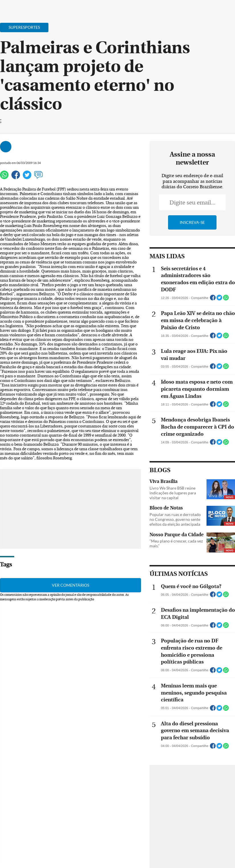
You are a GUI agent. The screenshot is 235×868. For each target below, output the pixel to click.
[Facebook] (194, 10)
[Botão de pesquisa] (32, 7)
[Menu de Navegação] (15, 7)
